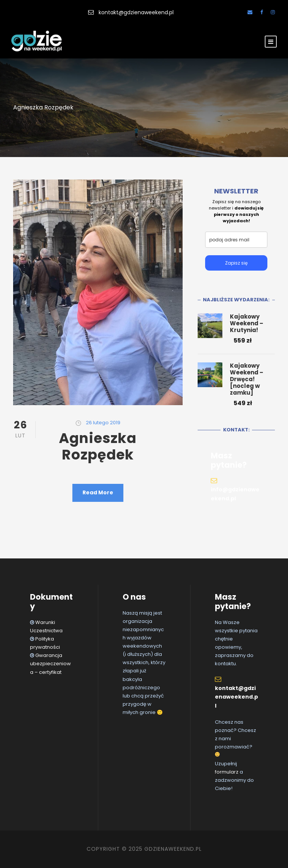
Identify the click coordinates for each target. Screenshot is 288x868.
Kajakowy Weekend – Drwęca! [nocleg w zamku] (247, 379)
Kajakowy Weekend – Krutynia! (247, 323)
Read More (98, 492)
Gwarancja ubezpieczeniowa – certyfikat (50, 664)
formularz (227, 772)
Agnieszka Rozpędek (98, 446)
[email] (236, 240)
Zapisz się (236, 263)
